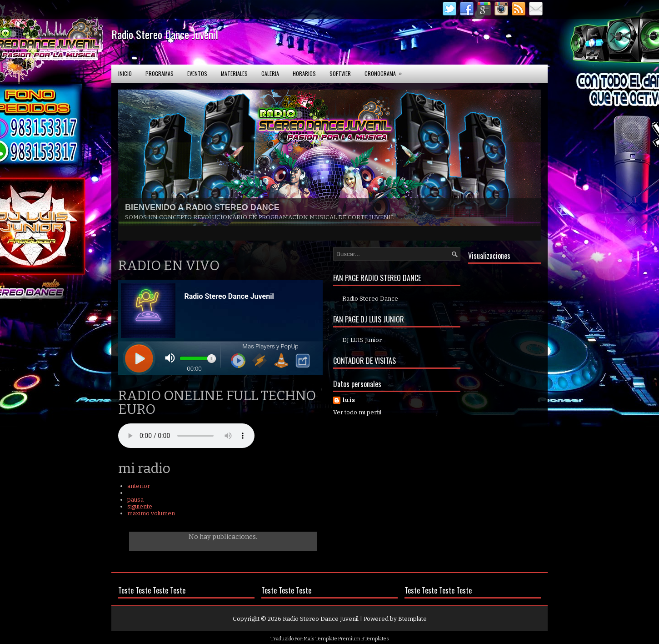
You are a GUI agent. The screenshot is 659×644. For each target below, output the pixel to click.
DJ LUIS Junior (362, 340)
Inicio (125, 73)
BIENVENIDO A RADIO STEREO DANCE (202, 207)
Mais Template (320, 639)
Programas (160, 73)
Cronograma (386, 71)
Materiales (234, 73)
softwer (340, 73)
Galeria (270, 73)
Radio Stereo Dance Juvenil (165, 34)
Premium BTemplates (364, 639)
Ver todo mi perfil (357, 412)
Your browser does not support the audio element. (186, 436)
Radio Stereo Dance (370, 299)
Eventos (197, 73)
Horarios (304, 73)
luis (349, 400)
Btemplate (412, 619)
